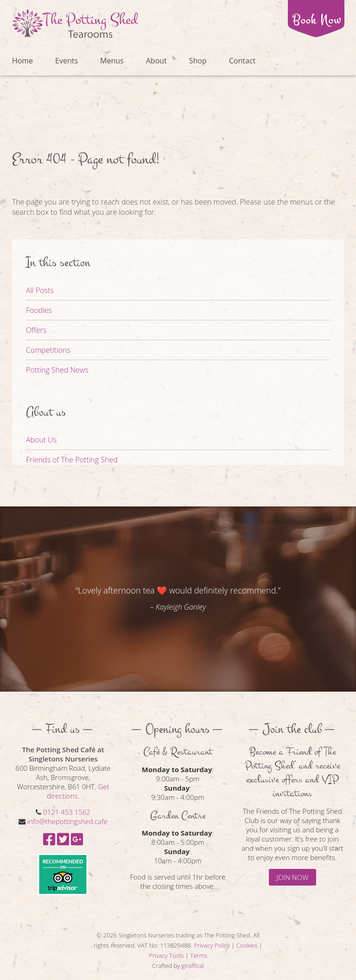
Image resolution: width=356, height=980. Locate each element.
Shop (198, 61)
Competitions (48, 350)
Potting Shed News (57, 370)
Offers (36, 330)
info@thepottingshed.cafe (67, 821)
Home (22, 61)
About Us (41, 440)
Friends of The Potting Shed (72, 460)
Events (67, 61)
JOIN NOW (292, 877)
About (156, 61)
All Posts (40, 290)
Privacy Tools (166, 955)
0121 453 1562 (67, 812)
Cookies (247, 945)
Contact (242, 61)
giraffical (193, 966)
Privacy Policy (212, 945)
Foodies (39, 310)
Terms (199, 955)
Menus (112, 61)
